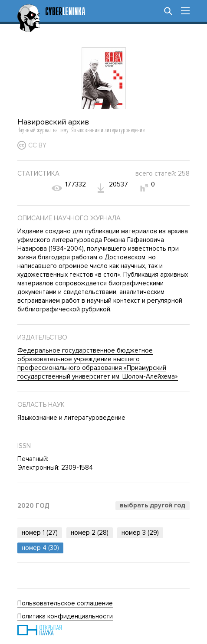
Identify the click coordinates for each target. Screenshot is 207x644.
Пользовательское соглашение (65, 603)
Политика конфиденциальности (65, 616)
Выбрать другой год (153, 505)
